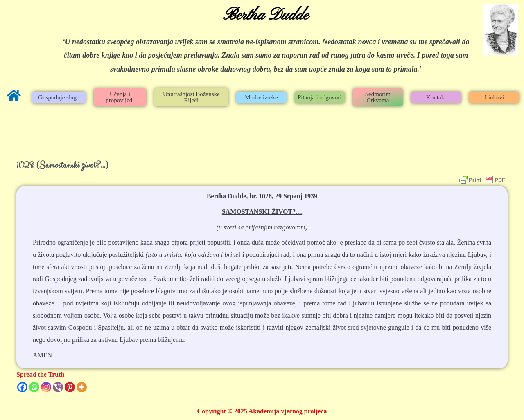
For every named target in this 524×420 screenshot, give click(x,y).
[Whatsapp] (34, 387)
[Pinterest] (70, 387)
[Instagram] (46, 387)
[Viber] (58, 387)
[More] (82, 387)
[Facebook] (22, 387)
